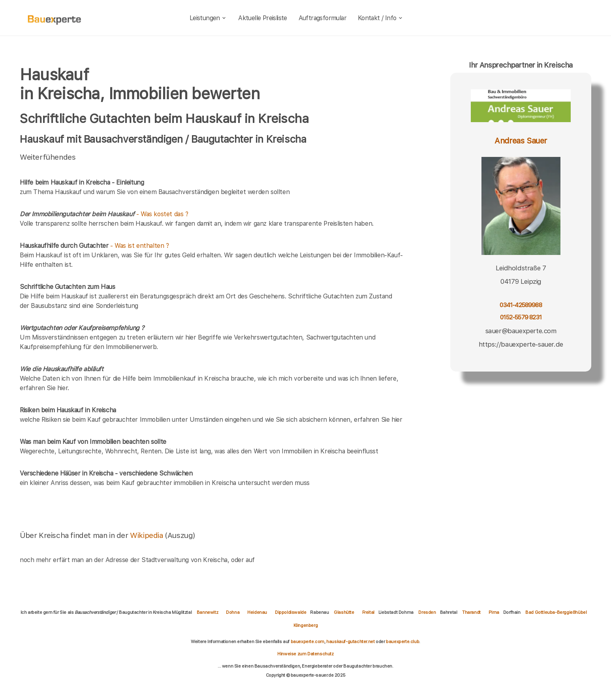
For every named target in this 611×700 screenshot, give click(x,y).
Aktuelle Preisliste (263, 18)
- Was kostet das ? (104, 214)
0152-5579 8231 (521, 317)
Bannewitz (207, 612)
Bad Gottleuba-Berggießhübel (556, 612)
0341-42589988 (521, 305)
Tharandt (471, 612)
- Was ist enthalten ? (94, 246)
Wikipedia (147, 535)
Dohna (233, 612)
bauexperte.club (402, 642)
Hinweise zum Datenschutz (305, 654)
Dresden (427, 612)
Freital (368, 612)
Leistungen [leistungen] (208, 18)
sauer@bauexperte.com (521, 331)
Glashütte (344, 612)
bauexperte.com (307, 642)
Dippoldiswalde (290, 612)
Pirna (494, 612)
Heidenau (257, 612)
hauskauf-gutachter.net (350, 642)
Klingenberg (306, 625)
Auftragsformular (322, 18)
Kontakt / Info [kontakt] (381, 18)
